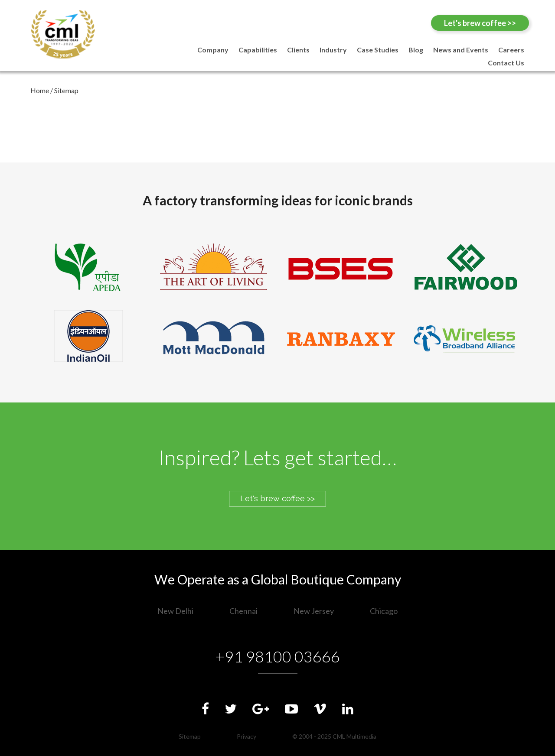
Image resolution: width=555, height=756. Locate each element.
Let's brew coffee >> (480, 23)
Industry (333, 50)
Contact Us (506, 63)
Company (213, 50)
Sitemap (190, 736)
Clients (298, 50)
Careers (511, 50)
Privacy (246, 736)
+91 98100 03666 (278, 656)
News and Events (461, 50)
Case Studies (378, 50)
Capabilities (258, 50)
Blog (416, 50)
